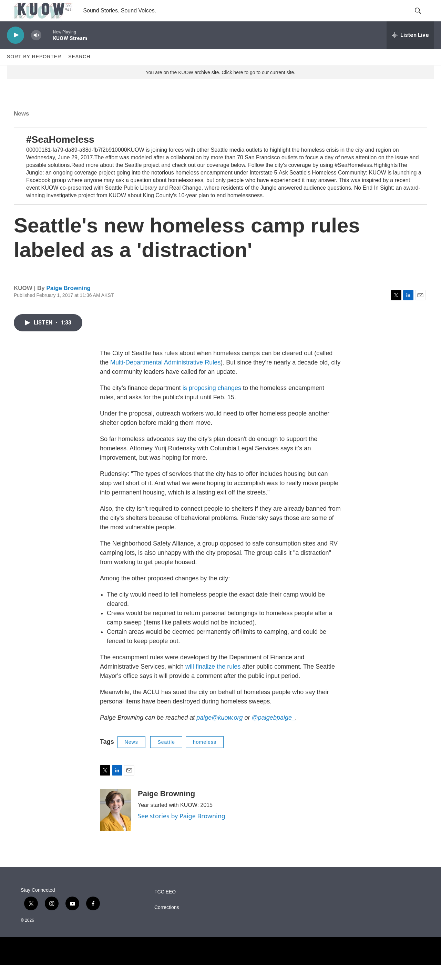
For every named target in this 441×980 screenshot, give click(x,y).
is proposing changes (212, 403)
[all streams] (410, 50)
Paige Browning (68, 303)
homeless (205, 757)
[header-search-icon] (423, 18)
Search (79, 72)
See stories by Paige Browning (182, 831)
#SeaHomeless (60, 154)
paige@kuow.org (219, 732)
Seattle (166, 757)
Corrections (167, 923)
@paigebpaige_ (274, 732)
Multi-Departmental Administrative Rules (165, 377)
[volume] (36, 50)
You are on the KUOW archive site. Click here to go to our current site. (220, 87)
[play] (16, 50)
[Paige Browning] (115, 825)
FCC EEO (165, 907)
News (21, 128)
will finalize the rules (213, 681)
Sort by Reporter (34, 72)
